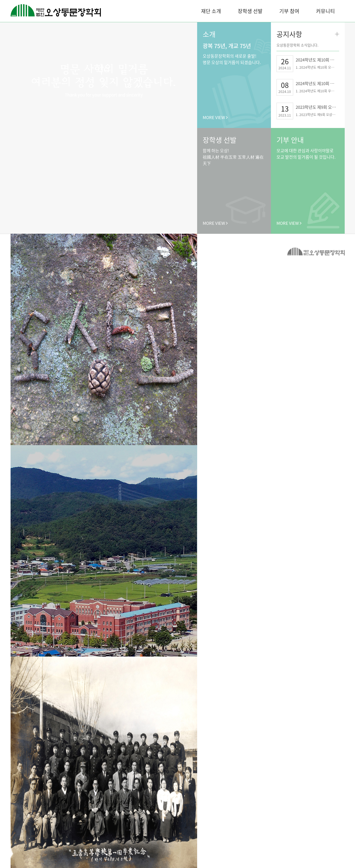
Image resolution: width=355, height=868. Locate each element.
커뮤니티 (325, 11)
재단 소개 (211, 11)
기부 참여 (289, 11)
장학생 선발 (250, 11)
